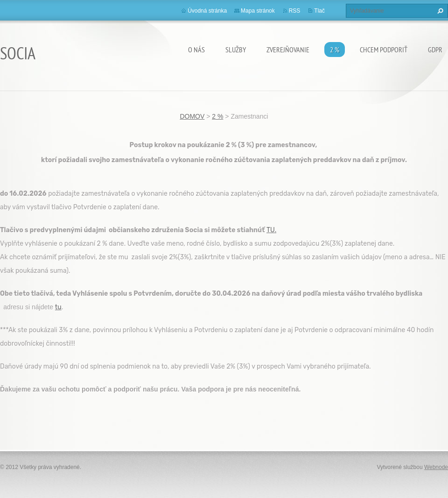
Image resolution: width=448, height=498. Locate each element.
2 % (335, 50)
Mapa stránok (258, 11)
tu (58, 307)
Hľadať (439, 11)
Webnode (436, 467)
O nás (196, 50)
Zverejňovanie (288, 50)
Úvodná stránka (207, 11)
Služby (236, 50)
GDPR (435, 50)
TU (271, 230)
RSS (295, 11)
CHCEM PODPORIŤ (384, 50)
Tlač (319, 11)
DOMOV (192, 116)
